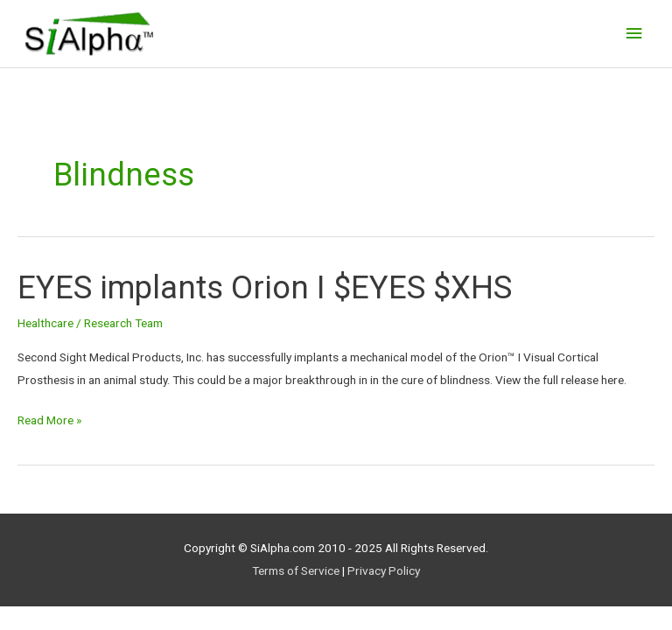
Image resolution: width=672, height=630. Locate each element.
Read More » (49, 418)
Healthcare (45, 323)
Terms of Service (296, 570)
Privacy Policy (384, 570)
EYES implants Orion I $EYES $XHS (265, 287)
